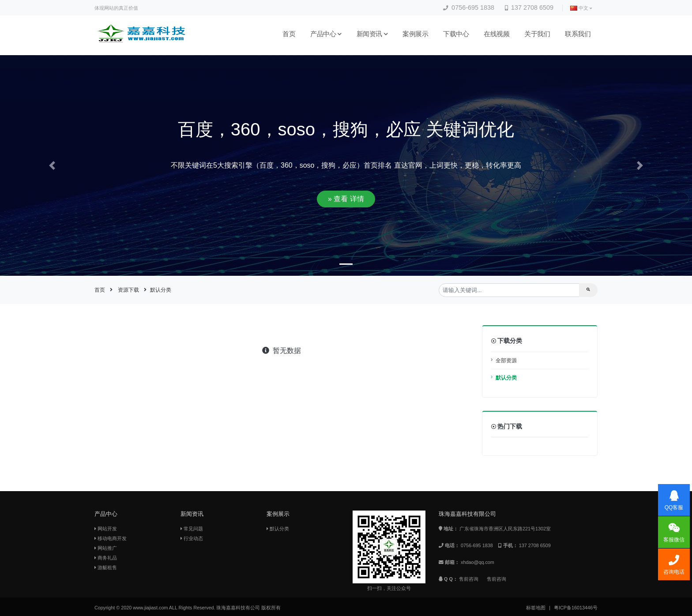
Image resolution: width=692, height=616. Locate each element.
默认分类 (161, 290)
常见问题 (192, 529)
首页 (289, 34)
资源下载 (128, 290)
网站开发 (106, 529)
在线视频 (496, 34)
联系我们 (578, 34)
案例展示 (415, 34)
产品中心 (326, 34)
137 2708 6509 (529, 8)
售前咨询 (469, 579)
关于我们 (537, 34)
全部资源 (506, 361)
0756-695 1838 (469, 8)
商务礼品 (106, 558)
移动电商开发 (111, 538)
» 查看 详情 (346, 199)
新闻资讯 (372, 34)
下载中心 (456, 34)
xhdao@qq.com (478, 562)
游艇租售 (106, 567)
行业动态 (192, 538)
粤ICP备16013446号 (576, 608)
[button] (52, 166)
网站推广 (106, 548)
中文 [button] (581, 8)
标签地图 (536, 608)
